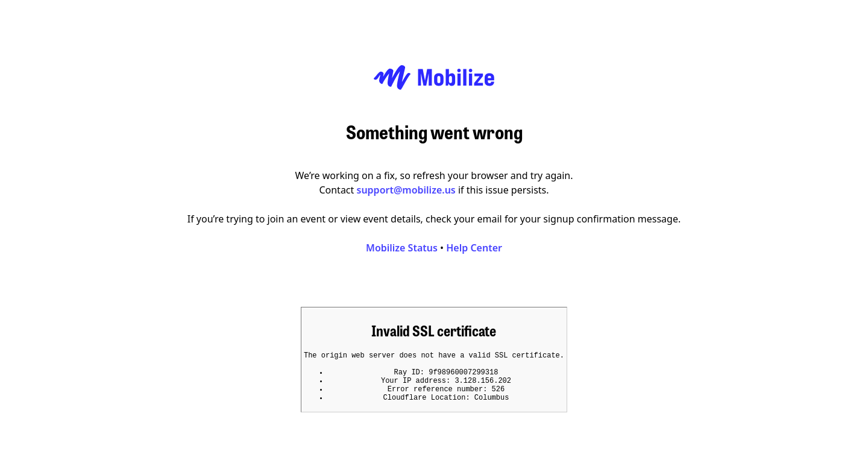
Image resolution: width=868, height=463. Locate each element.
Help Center (474, 244)
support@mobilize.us (406, 186)
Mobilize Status (402, 244)
